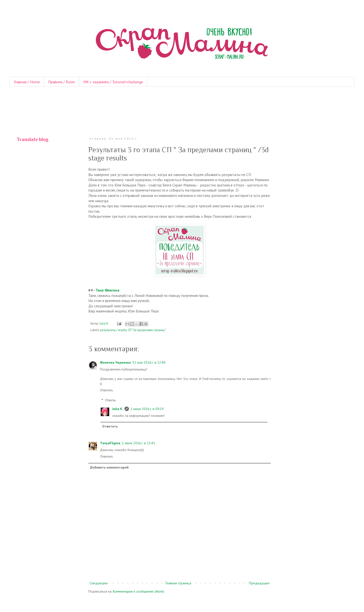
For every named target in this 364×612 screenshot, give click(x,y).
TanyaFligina (110, 443)
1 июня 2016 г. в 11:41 (138, 443)
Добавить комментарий (109, 467)
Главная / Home (27, 82)
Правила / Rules (62, 82)
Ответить (106, 390)
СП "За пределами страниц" (147, 330)
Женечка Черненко (115, 362)
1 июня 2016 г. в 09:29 (147, 409)
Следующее (99, 583)
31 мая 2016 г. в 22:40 (149, 362)
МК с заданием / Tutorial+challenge (113, 82)
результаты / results (113, 330)
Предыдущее (259, 583)
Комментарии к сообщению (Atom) (138, 591)
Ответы (110, 400)
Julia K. (118, 409)
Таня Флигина (108, 290)
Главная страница (178, 583)
